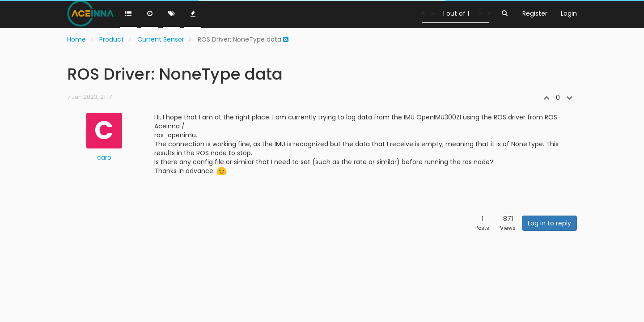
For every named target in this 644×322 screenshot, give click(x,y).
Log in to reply (549, 223)
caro (104, 157)
